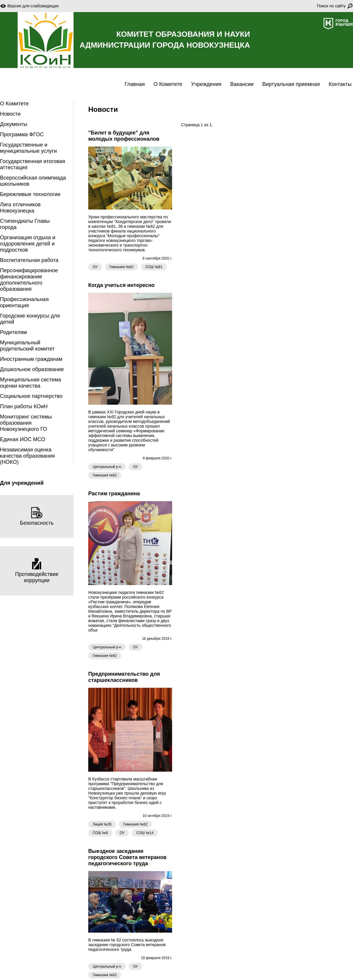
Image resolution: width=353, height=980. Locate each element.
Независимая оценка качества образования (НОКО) (27, 456)
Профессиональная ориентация (24, 302)
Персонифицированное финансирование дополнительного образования (29, 280)
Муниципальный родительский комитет (27, 346)
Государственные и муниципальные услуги (28, 148)
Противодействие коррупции (37, 571)
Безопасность (37, 516)
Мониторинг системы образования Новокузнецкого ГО (26, 423)
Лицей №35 (102, 824)
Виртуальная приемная (291, 84)
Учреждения (206, 84)
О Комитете (168, 84)
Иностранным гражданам (31, 359)
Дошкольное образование (32, 369)
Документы (14, 124)
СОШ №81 (154, 267)
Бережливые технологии (30, 194)
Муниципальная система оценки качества (30, 383)
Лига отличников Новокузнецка (20, 208)
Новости (10, 114)
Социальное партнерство (31, 396)
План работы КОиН (24, 406)
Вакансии (242, 84)
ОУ (95, 267)
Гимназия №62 (121, 267)
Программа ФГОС (22, 134)
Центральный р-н (107, 467)
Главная (135, 84)
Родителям (13, 332)
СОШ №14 (145, 833)
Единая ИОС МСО (23, 439)
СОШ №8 (100, 833)
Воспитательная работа (29, 260)
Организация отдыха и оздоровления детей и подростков (28, 244)
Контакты (340, 84)
